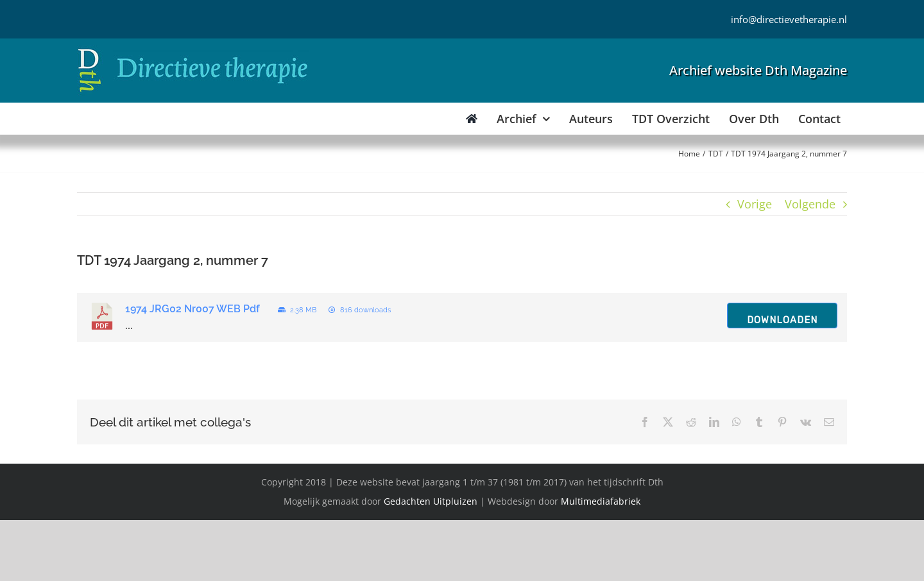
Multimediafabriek (601, 501)
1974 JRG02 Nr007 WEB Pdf (193, 309)
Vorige (755, 204)
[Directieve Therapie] (193, 51)
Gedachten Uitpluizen (431, 501)
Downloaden (782, 320)
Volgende (810, 204)
